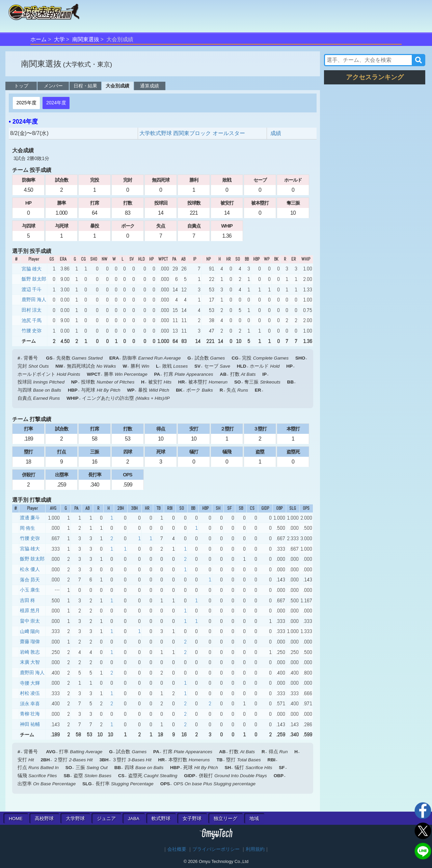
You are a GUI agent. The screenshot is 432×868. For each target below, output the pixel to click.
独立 (225, 819)
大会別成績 (117, 86)
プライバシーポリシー (216, 849)
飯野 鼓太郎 (34, 279)
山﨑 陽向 (30, 631)
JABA (134, 819)
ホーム (38, 39)
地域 (254, 819)
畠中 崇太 (30, 621)
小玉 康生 (30, 590)
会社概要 (177, 849)
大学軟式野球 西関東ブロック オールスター (192, 133)
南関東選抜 (86, 39)
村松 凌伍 (30, 693)
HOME (16, 819)
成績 (276, 133)
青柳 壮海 (30, 714)
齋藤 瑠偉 (30, 641)
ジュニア (106, 819)
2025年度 (26, 103)
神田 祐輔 (30, 724)
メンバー (53, 86)
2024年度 (56, 103)
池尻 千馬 (32, 320)
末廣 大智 (30, 662)
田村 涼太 (32, 310)
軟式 (161, 819)
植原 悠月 (30, 610)
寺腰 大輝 (30, 683)
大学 (59, 39)
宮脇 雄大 (32, 269)
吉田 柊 (28, 600)
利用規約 (255, 849)
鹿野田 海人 (34, 299)
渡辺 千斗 (32, 289)
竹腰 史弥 (32, 331)
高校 (44, 819)
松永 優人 (30, 569)
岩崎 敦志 (30, 652)
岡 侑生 (28, 528)
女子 (192, 819)
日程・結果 (85, 86)
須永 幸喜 (30, 704)
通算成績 (150, 86)
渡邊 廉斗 (30, 518)
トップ (21, 86)
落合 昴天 (30, 580)
